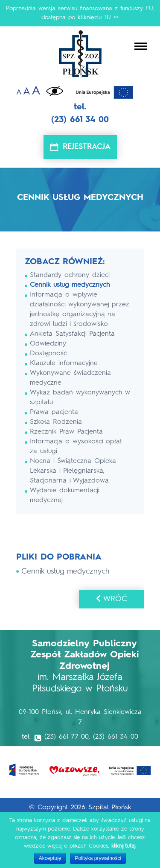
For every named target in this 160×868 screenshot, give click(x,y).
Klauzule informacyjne (64, 363)
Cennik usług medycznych (70, 285)
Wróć (112, 599)
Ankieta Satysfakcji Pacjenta (72, 334)
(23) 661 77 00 (67, 737)
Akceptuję (50, 858)
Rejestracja (87, 147)
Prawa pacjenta (54, 412)
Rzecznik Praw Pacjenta (66, 432)
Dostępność (48, 354)
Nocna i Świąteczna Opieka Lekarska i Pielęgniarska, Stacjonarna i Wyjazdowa (73, 471)
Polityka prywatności (98, 858)
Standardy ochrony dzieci (70, 275)
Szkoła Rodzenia (56, 422)
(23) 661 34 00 (80, 120)
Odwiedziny (48, 344)
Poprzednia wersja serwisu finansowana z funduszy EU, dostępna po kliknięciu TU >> (80, 13)
